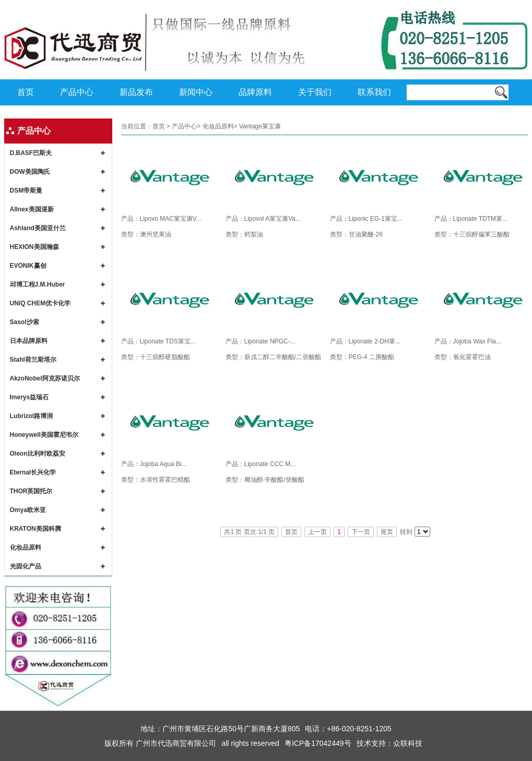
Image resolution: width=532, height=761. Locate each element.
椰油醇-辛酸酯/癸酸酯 (274, 480)
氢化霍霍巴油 (472, 357)
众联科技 (408, 743)
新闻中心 (196, 92)
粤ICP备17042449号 (318, 743)
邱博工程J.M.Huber (38, 284)
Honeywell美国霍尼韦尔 (44, 435)
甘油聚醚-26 (366, 234)
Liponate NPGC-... (270, 341)
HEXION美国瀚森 (34, 247)
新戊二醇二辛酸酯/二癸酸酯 (283, 357)
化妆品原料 (26, 548)
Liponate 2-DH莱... (375, 341)
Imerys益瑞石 (29, 397)
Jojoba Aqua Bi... (163, 464)
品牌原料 (255, 92)
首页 (26, 92)
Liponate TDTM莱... (480, 219)
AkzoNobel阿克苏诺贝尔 (45, 378)
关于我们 (315, 92)
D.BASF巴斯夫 (31, 153)
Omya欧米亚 (28, 510)
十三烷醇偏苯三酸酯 (481, 234)
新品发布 (136, 92)
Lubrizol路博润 (32, 416)
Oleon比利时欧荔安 (38, 454)
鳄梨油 (254, 234)
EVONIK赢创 (28, 266)
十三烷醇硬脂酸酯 (165, 357)
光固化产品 (26, 566)
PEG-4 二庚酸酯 (371, 357)
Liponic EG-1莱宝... (376, 219)
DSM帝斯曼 (26, 191)
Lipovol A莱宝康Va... (273, 219)
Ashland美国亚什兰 (38, 228)
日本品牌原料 (29, 341)
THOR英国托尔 (31, 491)
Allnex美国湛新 (32, 209)
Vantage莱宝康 (260, 126)
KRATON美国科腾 (36, 529)
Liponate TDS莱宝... (168, 341)
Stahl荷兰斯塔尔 (33, 360)
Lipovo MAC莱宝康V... (171, 219)
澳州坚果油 (156, 234)
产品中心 (77, 92)
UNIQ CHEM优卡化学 (40, 303)
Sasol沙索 (25, 322)
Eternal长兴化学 (33, 472)
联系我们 (374, 92)
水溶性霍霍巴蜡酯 (165, 480)
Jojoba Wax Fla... (477, 341)
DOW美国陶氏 (30, 172)
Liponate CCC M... (270, 464)
